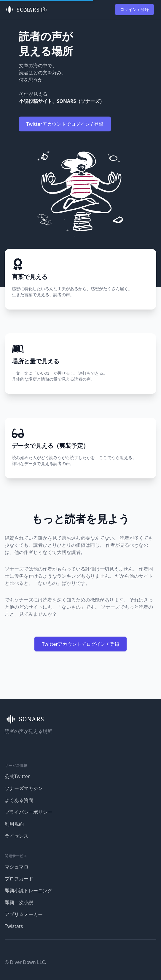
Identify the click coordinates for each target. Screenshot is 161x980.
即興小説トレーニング (28, 891)
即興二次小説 (19, 902)
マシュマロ (17, 867)
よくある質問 (19, 800)
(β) (26, 10)
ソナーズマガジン (24, 788)
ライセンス (17, 836)
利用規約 (14, 824)
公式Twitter (17, 776)
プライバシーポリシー (28, 812)
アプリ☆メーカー (24, 914)
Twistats (14, 926)
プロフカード (19, 879)
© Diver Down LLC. (25, 962)
